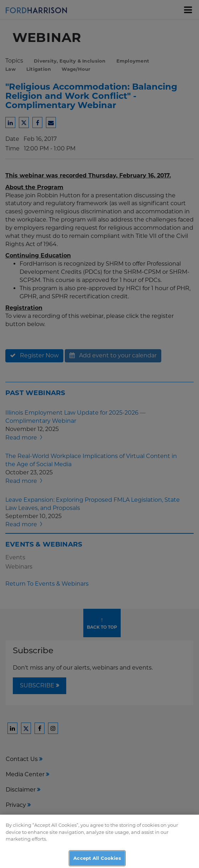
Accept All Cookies (97, 860)
